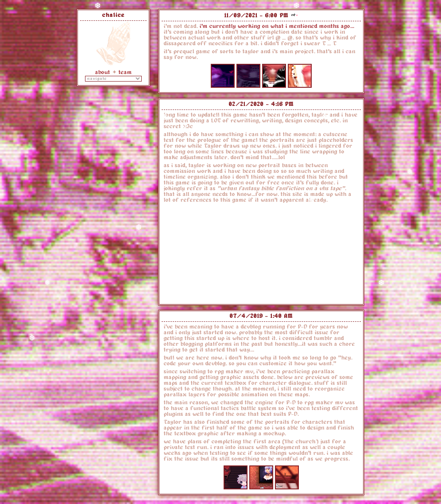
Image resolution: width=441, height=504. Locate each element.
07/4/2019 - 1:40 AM (261, 316)
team (125, 72)
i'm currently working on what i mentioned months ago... (277, 26)
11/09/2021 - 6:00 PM (257, 16)
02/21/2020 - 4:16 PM (261, 104)
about (103, 72)
